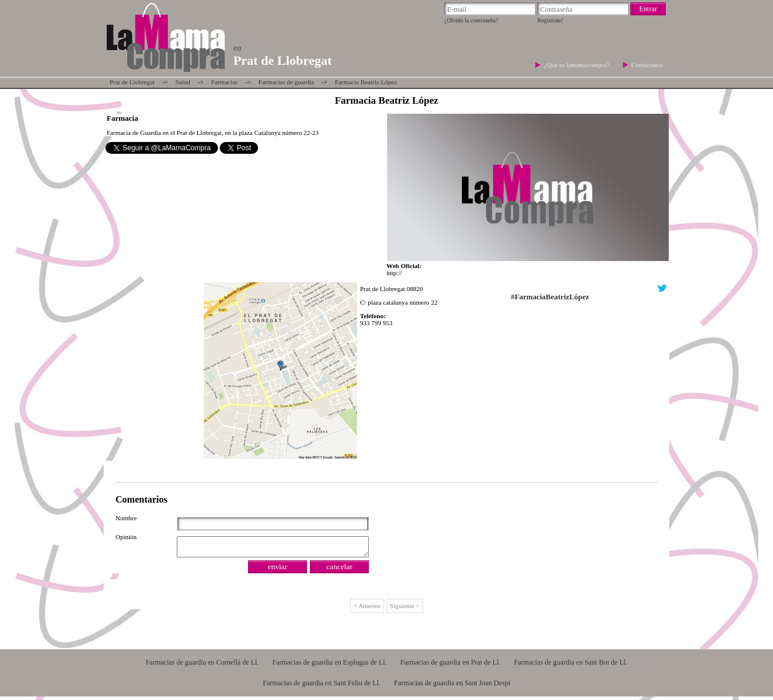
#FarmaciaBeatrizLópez (550, 297)
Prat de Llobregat (132, 82)
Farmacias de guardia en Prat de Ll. (450, 666)
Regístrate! (550, 20)
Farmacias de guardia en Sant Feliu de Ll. (322, 686)
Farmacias (224, 82)
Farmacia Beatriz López (366, 82)
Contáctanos (648, 65)
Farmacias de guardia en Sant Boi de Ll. (571, 666)
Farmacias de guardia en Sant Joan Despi (452, 686)
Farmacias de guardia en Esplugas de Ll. (329, 666)
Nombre (126, 518)
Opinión (126, 537)
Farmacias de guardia (286, 82)
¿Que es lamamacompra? (577, 65)
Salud (183, 82)
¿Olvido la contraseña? (471, 20)
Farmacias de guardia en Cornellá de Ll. (202, 666)
